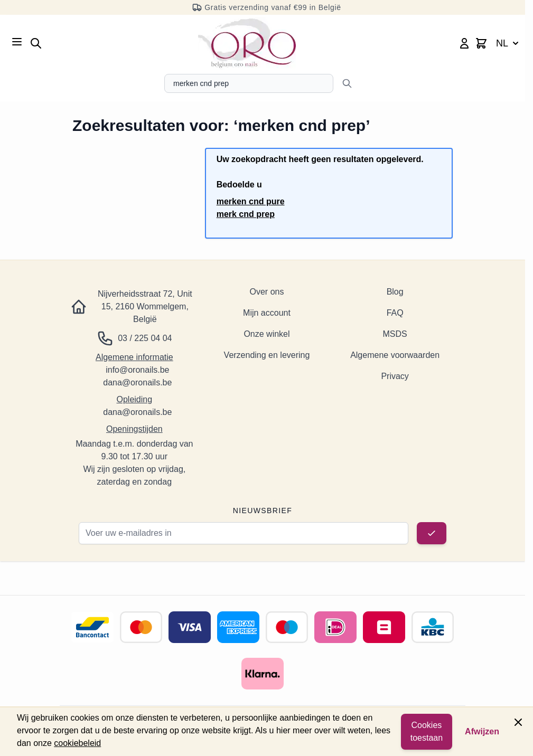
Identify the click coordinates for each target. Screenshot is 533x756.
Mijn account (267, 313)
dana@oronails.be (137, 382)
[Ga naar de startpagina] (247, 43)
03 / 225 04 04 (145, 338)
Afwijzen (482, 731)
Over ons (267, 292)
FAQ (395, 313)
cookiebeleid (77, 743)
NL (508, 43)
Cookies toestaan (427, 731)
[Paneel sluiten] (518, 722)
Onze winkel (266, 334)
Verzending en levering (267, 355)
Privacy (395, 376)
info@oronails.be (137, 370)
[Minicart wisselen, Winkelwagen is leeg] (481, 43)
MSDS (395, 334)
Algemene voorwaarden (395, 355)
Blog (395, 292)
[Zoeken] (347, 83)
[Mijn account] (464, 43)
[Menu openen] (17, 42)
